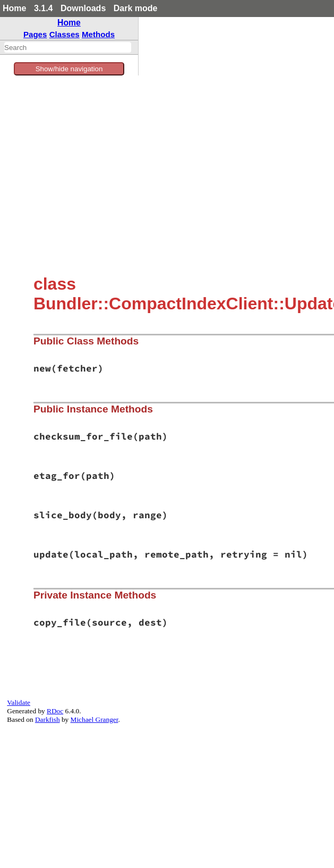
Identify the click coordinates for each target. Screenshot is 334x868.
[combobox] (68, 47)
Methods (98, 34)
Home (14, 8)
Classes (65, 34)
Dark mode (136, 8)
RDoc (55, 711)
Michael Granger (95, 719)
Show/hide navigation (69, 69)
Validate (19, 702)
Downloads (83, 8)
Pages (35, 34)
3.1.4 (44, 8)
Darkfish (48, 719)
